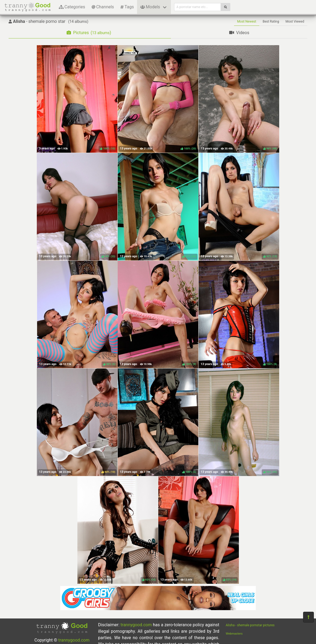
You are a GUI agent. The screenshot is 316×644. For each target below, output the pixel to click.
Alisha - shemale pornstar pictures (250, 625)
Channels (103, 7)
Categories (72, 7)
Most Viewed (295, 22)
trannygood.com (74, 640)
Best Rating (271, 22)
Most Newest (247, 22)
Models (150, 7)
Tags (127, 7)
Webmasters (234, 634)
